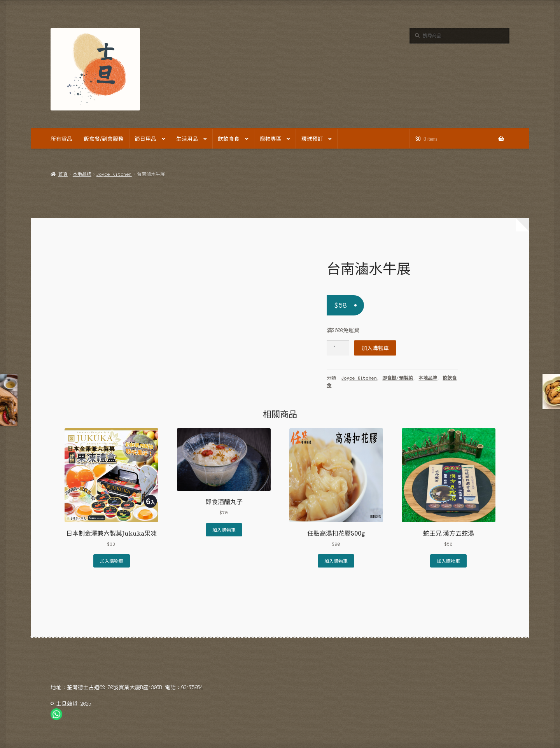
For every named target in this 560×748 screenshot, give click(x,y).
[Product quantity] (338, 348)
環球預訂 (312, 138)
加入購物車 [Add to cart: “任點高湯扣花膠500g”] (336, 561)
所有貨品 (61, 138)
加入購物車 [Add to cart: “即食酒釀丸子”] (224, 530)
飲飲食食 (229, 138)
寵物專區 (271, 138)
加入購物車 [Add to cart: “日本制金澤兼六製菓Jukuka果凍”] (112, 561)
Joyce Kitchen (114, 174)
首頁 (63, 174)
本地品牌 (82, 174)
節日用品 (145, 138)
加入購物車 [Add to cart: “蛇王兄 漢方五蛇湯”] (448, 561)
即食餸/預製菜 (398, 378)
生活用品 (187, 138)
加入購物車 (375, 348)
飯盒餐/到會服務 (104, 138)
